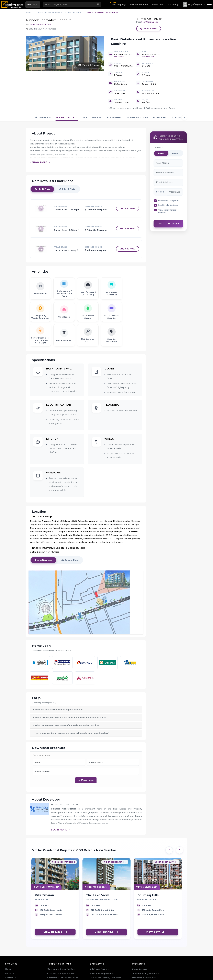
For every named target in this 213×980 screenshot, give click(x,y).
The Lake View (97, 877)
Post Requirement (139, 5)
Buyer (161, 135)
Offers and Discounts (100, 968)
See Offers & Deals (150, 22)
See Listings (119, 57)
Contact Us (11, 960)
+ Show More (38, 147)
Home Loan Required (168, 182)
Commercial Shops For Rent (61, 955)
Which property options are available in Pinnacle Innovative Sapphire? (71, 699)
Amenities (114, 99)
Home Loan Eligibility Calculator (105, 960)
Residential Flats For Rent (60, 979)
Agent (175, 135)
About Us (10, 955)
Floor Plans (92, 99)
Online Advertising (141, 968)
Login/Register (97, 973)
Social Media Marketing (144, 973)
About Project (67, 99)
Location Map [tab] (43, 545)
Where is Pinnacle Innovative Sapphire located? (60, 691)
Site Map (10, 977)
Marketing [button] (173, 5)
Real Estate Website (142, 964)
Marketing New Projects (144, 960)
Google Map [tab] (70, 545)
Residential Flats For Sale (60, 974)
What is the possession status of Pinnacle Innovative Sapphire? (68, 707)
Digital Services (140, 951)
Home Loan (158, 5)
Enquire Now (128, 193)
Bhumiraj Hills (148, 877)
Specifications (138, 99)
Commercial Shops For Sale (61, 951)
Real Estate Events (15, 973)
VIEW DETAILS (55, 914)
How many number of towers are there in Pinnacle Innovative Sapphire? (72, 715)
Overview (43, 99)
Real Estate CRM (141, 977)
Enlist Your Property (100, 951)
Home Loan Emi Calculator (103, 964)
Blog (7, 964)
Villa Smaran (44, 877)
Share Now (149, 29)
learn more (61, 812)
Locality (160, 99)
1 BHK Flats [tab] (42, 174)
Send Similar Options (168, 187)
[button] (194, 4)
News (8, 968)
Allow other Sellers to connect (168, 193)
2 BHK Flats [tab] (67, 174)
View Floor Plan (148, 57)
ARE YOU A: (158, 130)
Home (8, 951)
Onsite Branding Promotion (146, 955)
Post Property (119, 4)
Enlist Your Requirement (102, 955)
